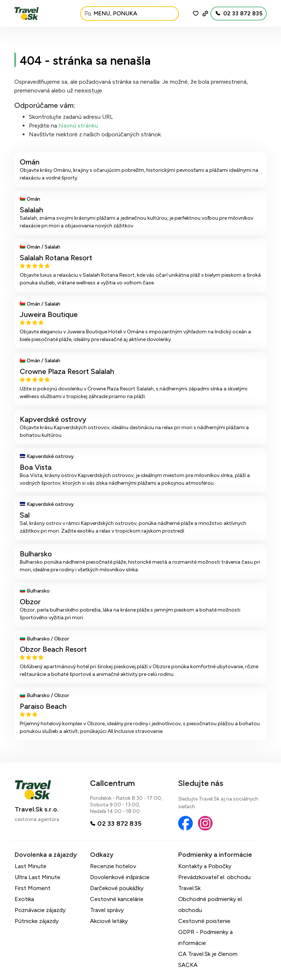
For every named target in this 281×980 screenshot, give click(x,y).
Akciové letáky (109, 921)
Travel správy (107, 910)
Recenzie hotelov (113, 866)
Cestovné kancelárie (117, 899)
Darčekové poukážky (117, 888)
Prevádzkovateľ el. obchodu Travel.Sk (214, 883)
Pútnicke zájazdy (37, 921)
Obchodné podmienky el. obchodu (211, 905)
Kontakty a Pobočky (205, 866)
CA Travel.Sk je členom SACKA (208, 959)
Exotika (24, 899)
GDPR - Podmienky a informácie (205, 937)
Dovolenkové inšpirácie (120, 877)
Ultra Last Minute (38, 877)
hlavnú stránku (78, 126)
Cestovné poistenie (204, 921)
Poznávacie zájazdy (40, 910)
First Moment (33, 888)
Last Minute (31, 866)
